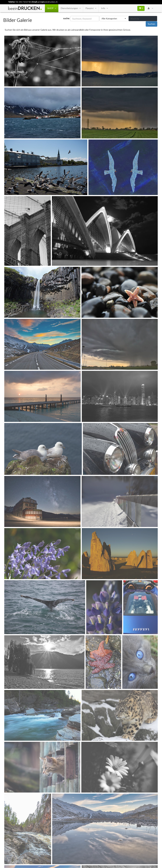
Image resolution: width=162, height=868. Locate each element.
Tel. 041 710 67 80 (23, 2)
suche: (66, 18)
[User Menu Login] (150, 8)
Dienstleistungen (71, 8)
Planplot (91, 8)
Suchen (151, 24)
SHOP (52, 8)
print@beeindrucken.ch (48, 2)
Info (104, 8)
